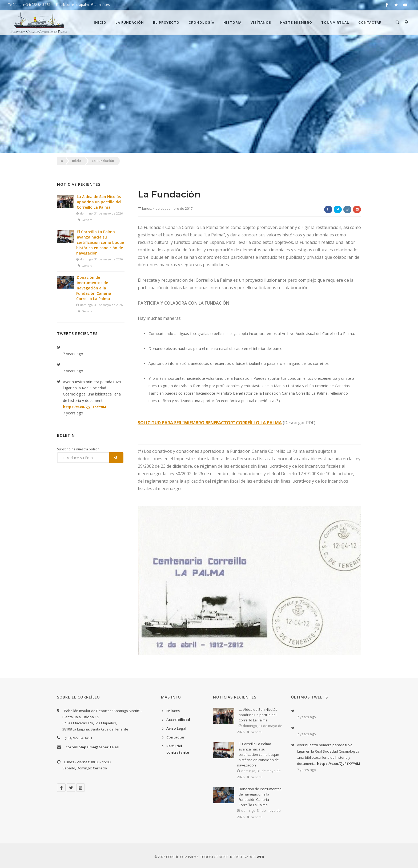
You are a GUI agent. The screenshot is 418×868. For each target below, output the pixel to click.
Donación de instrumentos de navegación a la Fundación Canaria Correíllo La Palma (94, 288)
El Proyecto (166, 23)
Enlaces (173, 711)
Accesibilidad (178, 720)
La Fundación (130, 23)
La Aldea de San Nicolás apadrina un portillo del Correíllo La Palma (99, 202)
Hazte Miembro (296, 23)
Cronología (201, 23)
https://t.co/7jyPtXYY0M (85, 407)
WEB (260, 857)
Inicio (100, 23)
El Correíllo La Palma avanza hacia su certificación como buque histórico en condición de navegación (100, 242)
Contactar (370, 23)
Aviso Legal (176, 728)
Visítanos (261, 23)
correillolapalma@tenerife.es (92, 747)
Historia (232, 23)
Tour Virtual (335, 23)
